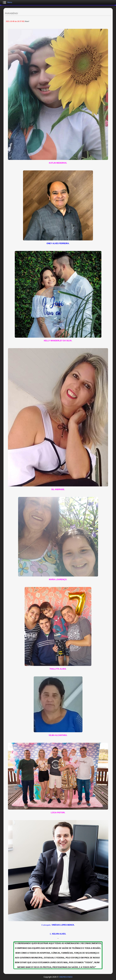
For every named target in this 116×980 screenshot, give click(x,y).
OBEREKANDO (66, 977)
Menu (10, 2)
